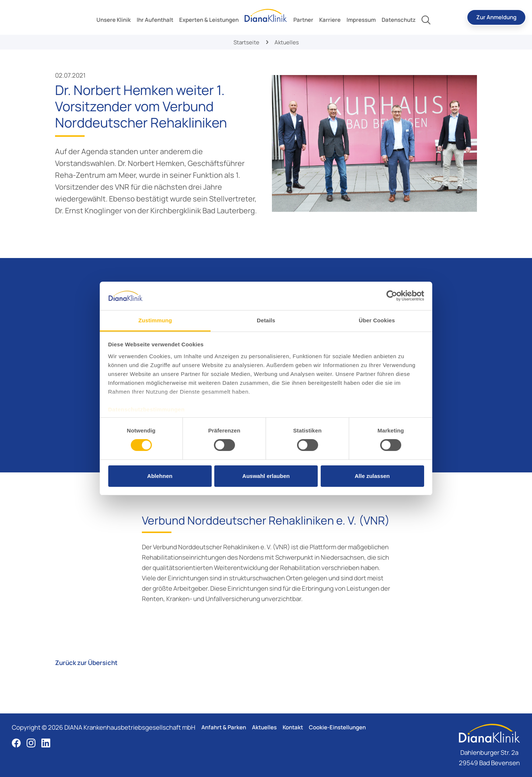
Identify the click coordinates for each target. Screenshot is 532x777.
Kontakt (293, 727)
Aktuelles (264, 727)
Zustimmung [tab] (155, 320)
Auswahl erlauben (266, 476)
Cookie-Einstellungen (337, 727)
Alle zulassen (372, 476)
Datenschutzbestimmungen (146, 409)
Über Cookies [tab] (377, 320)
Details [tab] (266, 320)
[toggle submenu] (114, 20)
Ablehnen (160, 476)
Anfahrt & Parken (224, 727)
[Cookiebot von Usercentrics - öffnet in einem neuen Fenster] (392, 296)
